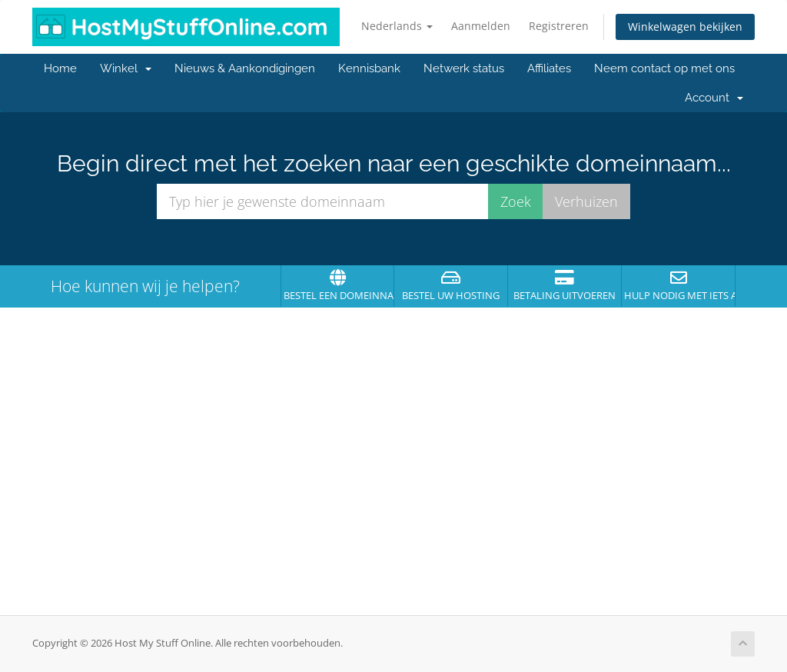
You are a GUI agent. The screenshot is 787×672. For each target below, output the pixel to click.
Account (714, 98)
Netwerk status (464, 68)
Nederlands (397, 26)
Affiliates (549, 68)
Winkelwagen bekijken (685, 27)
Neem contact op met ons (664, 68)
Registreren (559, 26)
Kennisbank (369, 68)
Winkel (126, 68)
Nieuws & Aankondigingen (245, 68)
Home (60, 68)
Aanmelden (481, 26)
